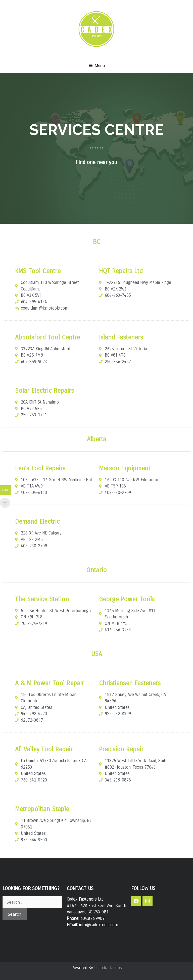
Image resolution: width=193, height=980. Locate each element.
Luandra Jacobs (108, 968)
